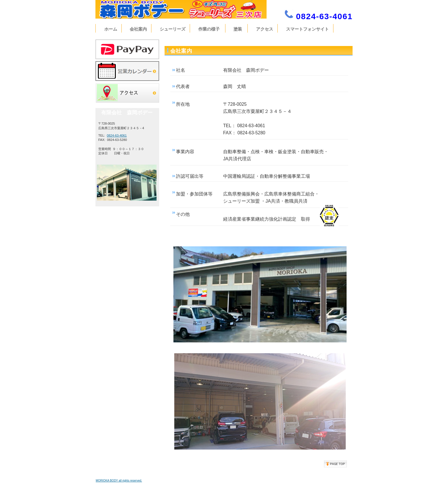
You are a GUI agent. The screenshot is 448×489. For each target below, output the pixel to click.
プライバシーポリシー (337, 480)
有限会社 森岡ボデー (188, 9)
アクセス (127, 93)
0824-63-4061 (117, 135)
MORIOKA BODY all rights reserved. (119, 481)
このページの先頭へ (335, 464)
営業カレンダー (127, 71)
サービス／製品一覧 (127, 49)
